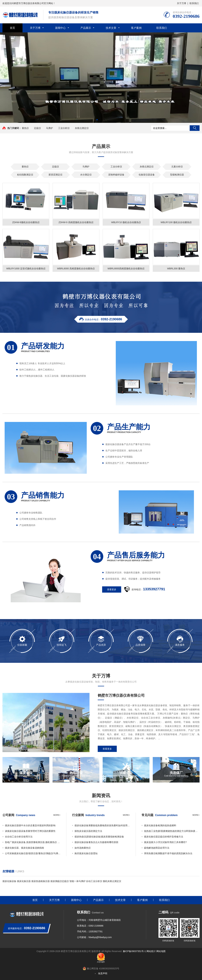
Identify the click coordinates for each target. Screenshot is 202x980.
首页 (12, 28)
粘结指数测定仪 (25, 175)
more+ (57, 815)
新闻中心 (60, 28)
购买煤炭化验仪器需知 (86, 853)
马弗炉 (49, 128)
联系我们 (194, 3)
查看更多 (107, 749)
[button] (97, 120)
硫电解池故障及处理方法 (157, 848)
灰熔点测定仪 (82, 128)
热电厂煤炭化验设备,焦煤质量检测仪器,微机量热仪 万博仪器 (33, 842)
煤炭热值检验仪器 (41, 881)
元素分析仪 (177, 167)
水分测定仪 (86, 175)
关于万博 (181, 3)
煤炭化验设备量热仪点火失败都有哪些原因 (96, 842)
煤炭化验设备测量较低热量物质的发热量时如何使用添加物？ (102, 825)
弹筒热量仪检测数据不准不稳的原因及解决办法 (168, 853)
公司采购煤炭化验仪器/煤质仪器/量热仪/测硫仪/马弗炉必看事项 (33, 853)
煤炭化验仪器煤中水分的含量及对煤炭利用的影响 (30, 825)
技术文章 (111, 28)
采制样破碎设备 (116, 175)
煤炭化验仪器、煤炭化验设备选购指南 (24, 848)
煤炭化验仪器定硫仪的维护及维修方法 (164, 837)
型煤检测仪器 (177, 175)
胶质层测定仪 (56, 175)
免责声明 (103, 973)
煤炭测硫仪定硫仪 (60, 881)
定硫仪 (37, 128)
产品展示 (86, 28)
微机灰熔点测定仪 (112, 881)
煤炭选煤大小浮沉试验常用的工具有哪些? (165, 842)
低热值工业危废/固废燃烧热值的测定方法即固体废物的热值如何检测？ (172, 831)
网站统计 (151, 951)
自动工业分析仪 (94, 881)
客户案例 (136, 28)
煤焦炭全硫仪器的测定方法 (88, 831)
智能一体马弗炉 (78, 881)
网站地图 (161, 951)
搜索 (195, 128)
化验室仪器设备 (147, 175)
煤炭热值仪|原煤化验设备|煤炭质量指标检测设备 (99, 837)
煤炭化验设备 (9, 881)
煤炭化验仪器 (24, 881)
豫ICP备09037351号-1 (134, 951)
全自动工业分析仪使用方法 (19, 837)
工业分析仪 (64, 128)
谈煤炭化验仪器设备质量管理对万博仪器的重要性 (30, 831)
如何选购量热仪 (83, 848)
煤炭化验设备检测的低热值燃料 (160, 825)
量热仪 (25, 128)
